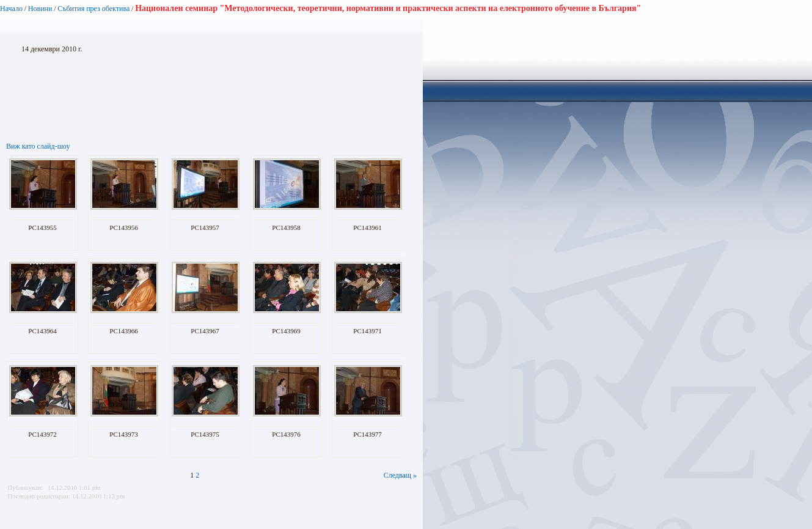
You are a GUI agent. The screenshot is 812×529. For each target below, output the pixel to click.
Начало (11, 9)
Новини (40, 9)
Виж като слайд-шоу (38, 146)
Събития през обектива (93, 9)
